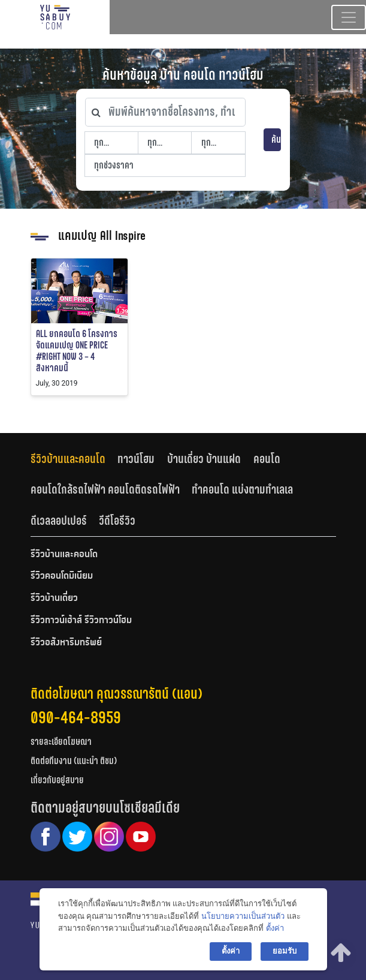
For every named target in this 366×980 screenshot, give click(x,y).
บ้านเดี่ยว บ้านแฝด (204, 459)
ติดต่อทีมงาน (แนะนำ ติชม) (74, 761)
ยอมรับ (285, 951)
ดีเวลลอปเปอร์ (59, 521)
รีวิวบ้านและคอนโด (68, 459)
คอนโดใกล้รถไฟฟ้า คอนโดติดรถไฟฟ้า (105, 489)
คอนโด (267, 459)
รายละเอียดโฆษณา (61, 742)
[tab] (74, 459)
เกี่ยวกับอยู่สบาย (57, 780)
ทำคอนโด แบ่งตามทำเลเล (242, 489)
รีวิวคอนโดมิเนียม (62, 576)
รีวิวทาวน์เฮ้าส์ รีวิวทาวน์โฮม (81, 621)
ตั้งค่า (275, 928)
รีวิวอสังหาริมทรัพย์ (66, 643)
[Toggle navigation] (349, 17)
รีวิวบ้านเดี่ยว (54, 599)
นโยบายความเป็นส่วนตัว (243, 916)
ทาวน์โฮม (136, 459)
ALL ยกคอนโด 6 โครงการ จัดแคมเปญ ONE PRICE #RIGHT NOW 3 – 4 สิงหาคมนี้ (77, 351)
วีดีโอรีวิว (117, 521)
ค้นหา (276, 139)
